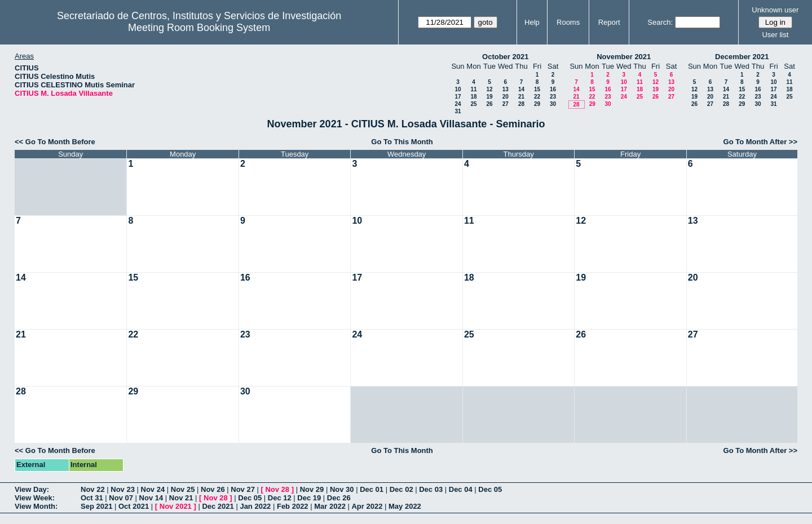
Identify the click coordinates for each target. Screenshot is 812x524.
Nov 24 (153, 489)
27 (506, 104)
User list (775, 35)
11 (473, 89)
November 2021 (624, 57)
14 (521, 89)
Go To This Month (402, 142)
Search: (660, 22)
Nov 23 (123, 489)
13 (506, 89)
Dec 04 (461, 489)
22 (537, 97)
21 (521, 97)
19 (489, 97)
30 (553, 104)
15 (537, 89)
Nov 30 (342, 489)
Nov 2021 (176, 506)
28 (521, 104)
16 (553, 89)
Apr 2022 (367, 506)
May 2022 (405, 506)
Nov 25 (183, 489)
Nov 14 (151, 498)
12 (489, 89)
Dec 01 (372, 489)
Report (609, 22)
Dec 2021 (218, 506)
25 (473, 104)
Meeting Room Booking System (199, 28)
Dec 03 (431, 489)
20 (506, 97)
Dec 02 (401, 489)
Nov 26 (213, 489)
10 (458, 89)
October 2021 (505, 57)
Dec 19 (309, 498)
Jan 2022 (255, 506)
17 (458, 97)
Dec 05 (490, 489)
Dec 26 (339, 498)
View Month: (36, 506)
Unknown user (775, 10)
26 (489, 104)
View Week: (35, 498)
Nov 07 (121, 498)
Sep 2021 (96, 506)
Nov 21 (181, 498)
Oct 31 (92, 498)
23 (553, 97)
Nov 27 (243, 489)
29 (537, 104)
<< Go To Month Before (55, 142)
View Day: (32, 489)
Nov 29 (312, 489)
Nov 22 (93, 489)
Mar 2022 (330, 506)
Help (532, 22)
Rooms (568, 22)
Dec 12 (280, 498)
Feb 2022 (293, 506)
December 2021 (742, 57)
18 (473, 97)
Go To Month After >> (760, 142)
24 (458, 104)
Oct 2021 (134, 506)
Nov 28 (277, 489)
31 (458, 111)
